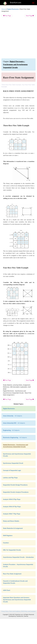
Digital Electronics (13, 9)
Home (3, 9)
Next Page (30, 16)
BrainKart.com (16, 3)
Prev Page (7, 16)
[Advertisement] (18, 38)
